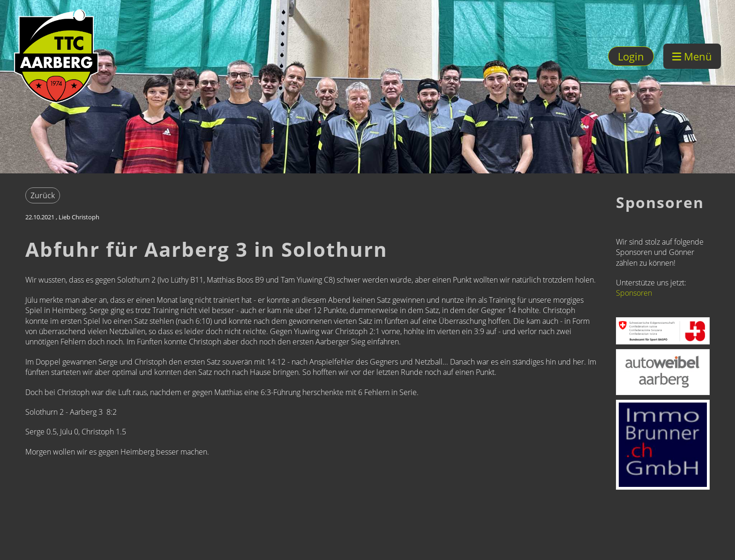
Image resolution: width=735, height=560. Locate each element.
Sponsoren (634, 293)
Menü (692, 56)
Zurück (43, 195)
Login (631, 56)
